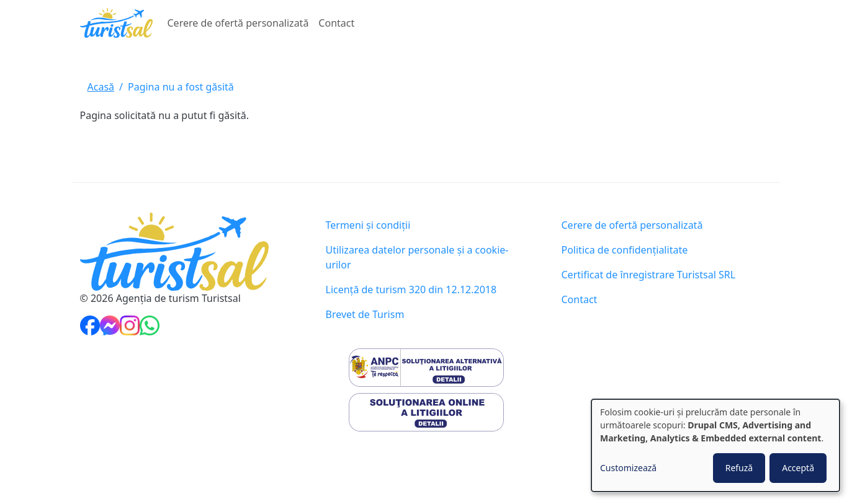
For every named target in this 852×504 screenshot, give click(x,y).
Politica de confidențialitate (625, 250)
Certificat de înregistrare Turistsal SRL (649, 275)
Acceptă (798, 468)
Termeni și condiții (368, 225)
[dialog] (715, 445)
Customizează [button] (628, 468)
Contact (336, 23)
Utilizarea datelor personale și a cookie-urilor (417, 257)
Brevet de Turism (365, 314)
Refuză (739, 468)
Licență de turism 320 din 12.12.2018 (411, 290)
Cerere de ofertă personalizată (238, 23)
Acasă (101, 87)
